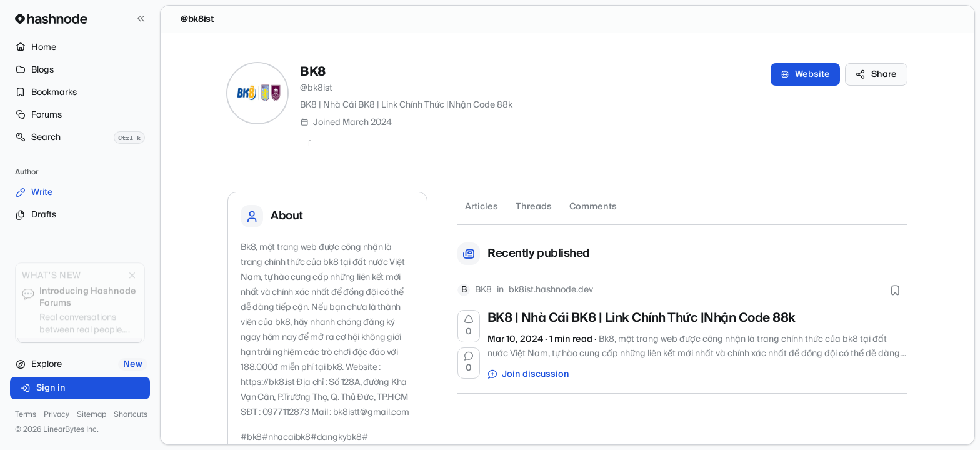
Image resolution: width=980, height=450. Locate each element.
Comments (593, 207)
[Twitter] (310, 144)
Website (805, 74)
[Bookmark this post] (895, 290)
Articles (482, 207)
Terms (26, 415)
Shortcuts (131, 415)
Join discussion (529, 374)
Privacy (57, 415)
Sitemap (92, 415)
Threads (534, 207)
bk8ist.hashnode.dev (551, 290)
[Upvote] (469, 326)
